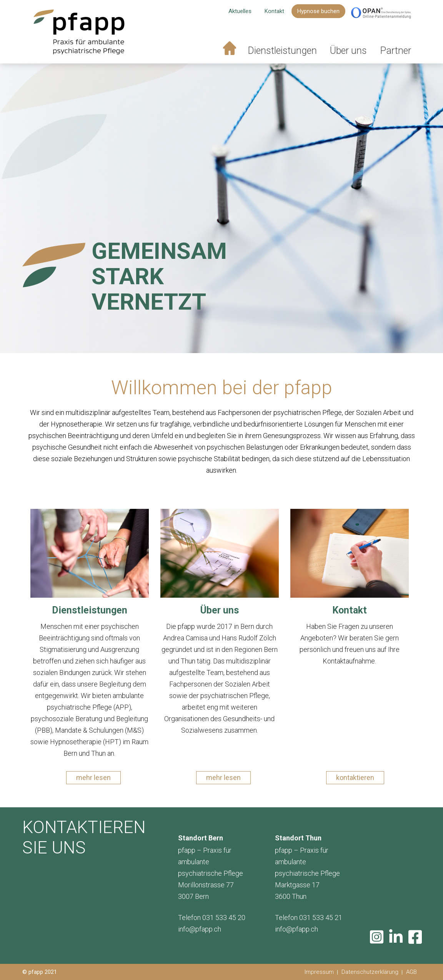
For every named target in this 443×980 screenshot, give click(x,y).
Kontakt (274, 12)
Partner (396, 51)
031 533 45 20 (224, 917)
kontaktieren (355, 777)
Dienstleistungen (282, 51)
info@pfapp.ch (200, 929)
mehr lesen (93, 777)
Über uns (348, 51)
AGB (411, 972)
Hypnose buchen (318, 12)
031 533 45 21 (321, 917)
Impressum (319, 972)
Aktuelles (240, 12)
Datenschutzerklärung (370, 972)
